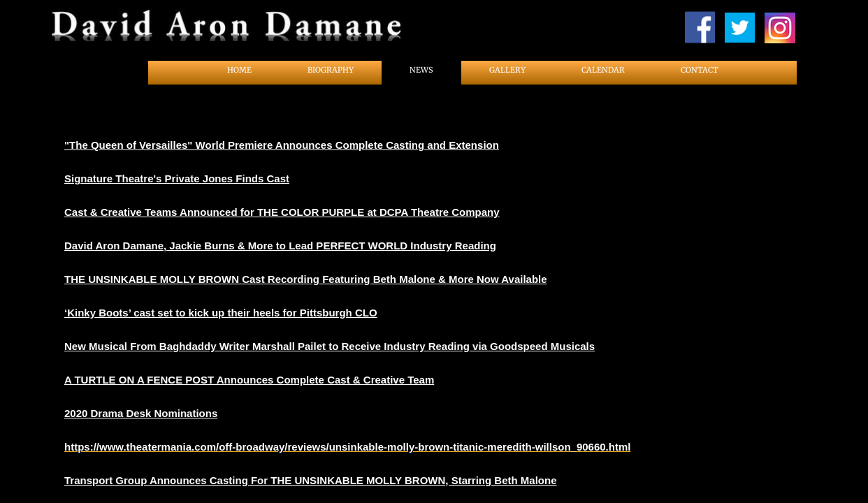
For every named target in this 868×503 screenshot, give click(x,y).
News (421, 70)
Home (239, 70)
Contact (700, 70)
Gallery (507, 70)
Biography (331, 70)
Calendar (603, 70)
